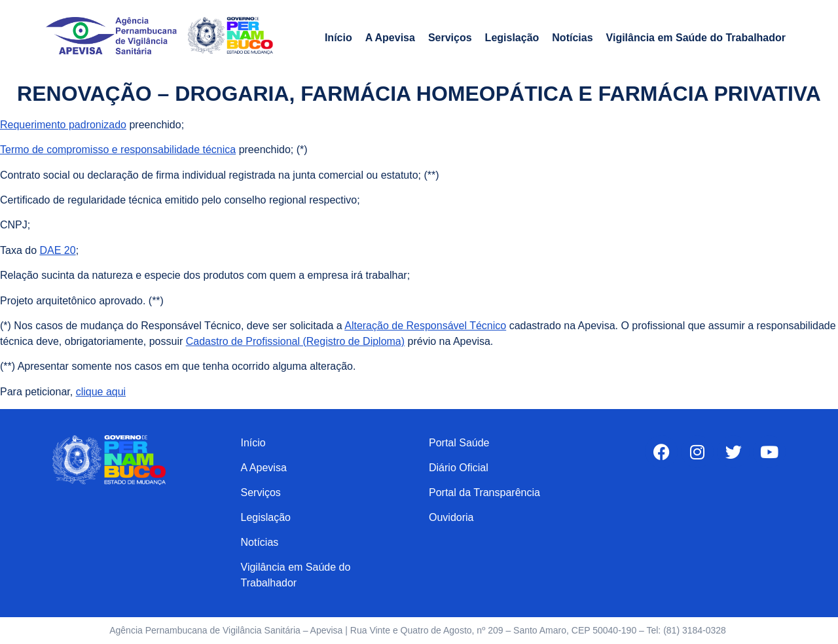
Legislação (512, 38)
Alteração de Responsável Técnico (425, 326)
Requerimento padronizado (63, 125)
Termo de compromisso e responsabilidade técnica (118, 150)
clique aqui (101, 392)
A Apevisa (390, 38)
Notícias (572, 38)
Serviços (450, 38)
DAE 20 (57, 250)
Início (338, 38)
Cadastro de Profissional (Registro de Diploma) (295, 341)
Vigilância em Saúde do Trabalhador (696, 38)
